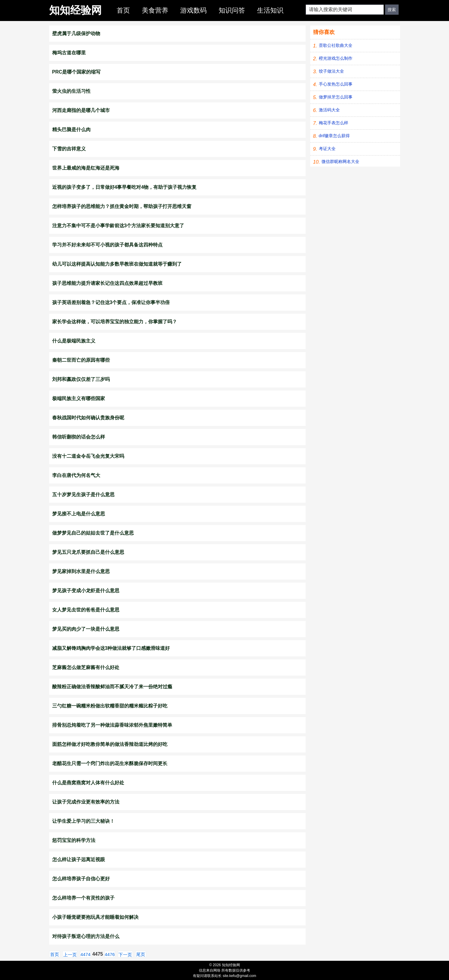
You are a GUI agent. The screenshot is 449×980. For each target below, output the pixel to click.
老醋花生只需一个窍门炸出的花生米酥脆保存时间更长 (110, 763)
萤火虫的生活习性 (71, 91)
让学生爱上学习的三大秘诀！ (83, 821)
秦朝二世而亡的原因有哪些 (81, 360)
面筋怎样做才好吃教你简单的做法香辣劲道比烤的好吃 (110, 744)
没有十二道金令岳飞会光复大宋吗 (88, 456)
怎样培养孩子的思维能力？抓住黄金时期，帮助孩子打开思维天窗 (122, 206)
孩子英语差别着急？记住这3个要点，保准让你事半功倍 (111, 302)
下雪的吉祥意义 (69, 149)
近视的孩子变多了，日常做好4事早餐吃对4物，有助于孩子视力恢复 (124, 187)
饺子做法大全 (331, 71)
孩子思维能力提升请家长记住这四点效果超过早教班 (107, 283)
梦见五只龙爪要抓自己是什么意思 (88, 552)
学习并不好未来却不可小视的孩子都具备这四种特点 (107, 245)
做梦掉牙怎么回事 (336, 97)
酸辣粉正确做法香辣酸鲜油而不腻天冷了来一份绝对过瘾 (112, 687)
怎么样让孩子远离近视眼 (79, 859)
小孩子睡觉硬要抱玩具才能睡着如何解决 (95, 917)
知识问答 (232, 10)
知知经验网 (75, 10)
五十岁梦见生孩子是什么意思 (83, 495)
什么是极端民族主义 (74, 341)
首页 (123, 10)
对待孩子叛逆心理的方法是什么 (86, 936)
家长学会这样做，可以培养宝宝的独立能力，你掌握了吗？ (115, 322)
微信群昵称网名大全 (340, 161)
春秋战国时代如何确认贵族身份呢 (88, 418)
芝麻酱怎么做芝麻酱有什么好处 (86, 667)
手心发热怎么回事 (336, 84)
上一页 (70, 955)
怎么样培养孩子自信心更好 (81, 879)
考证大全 (327, 149)
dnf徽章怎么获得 (334, 136)
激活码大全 (329, 110)
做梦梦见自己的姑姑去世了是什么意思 (93, 533)
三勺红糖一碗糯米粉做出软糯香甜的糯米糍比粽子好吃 (110, 706)
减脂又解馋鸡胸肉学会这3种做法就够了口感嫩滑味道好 (111, 648)
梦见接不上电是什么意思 (79, 514)
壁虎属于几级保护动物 (76, 33)
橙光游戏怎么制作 (336, 58)
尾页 (141, 954)
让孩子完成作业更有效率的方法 (86, 802)
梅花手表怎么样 (334, 123)
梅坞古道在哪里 (69, 53)
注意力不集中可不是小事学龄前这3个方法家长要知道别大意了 (118, 226)
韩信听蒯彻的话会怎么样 (79, 437)
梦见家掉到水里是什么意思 (81, 571)
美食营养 (155, 10)
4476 (110, 954)
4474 (85, 954)
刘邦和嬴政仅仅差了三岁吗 (81, 379)
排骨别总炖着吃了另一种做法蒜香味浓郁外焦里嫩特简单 (112, 725)
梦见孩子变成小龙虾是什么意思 (86, 591)
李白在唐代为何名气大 (76, 475)
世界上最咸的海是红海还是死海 (86, 168)
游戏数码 (193, 10)
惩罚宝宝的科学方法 (74, 840)
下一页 (125, 955)
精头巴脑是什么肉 (71, 130)
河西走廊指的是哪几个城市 (81, 110)
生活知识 (270, 10)
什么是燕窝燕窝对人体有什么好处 (88, 783)
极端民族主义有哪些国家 (79, 398)
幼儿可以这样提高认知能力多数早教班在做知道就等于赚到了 (117, 264)
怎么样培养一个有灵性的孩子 (83, 898)
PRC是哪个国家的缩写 (76, 72)
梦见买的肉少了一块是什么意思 (86, 629)
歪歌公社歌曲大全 (336, 45)
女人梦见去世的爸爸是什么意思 (86, 610)
